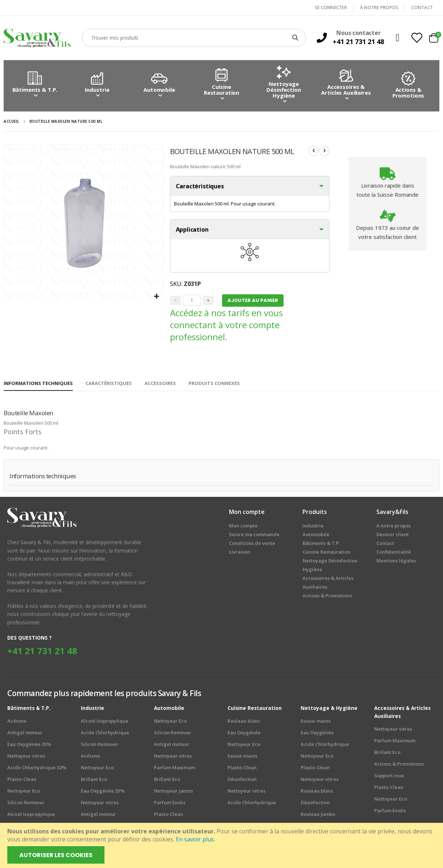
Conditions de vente (252, 545)
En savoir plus (195, 839)
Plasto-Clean (22, 781)
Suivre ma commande (254, 536)
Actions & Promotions (399, 765)
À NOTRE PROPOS (379, 7)
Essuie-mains (242, 757)
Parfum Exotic (170, 804)
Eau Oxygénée (244, 734)
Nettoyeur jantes (173, 792)
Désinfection (242, 781)
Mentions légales (396, 562)
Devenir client (393, 536)
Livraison (240, 554)
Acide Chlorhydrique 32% (37, 769)
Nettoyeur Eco (24, 792)
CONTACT (422, 7)
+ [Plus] (207, 302)
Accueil (11, 121)
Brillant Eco (94, 781)
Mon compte (243, 527)
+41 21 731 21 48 (42, 652)
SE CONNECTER (331, 7)
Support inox (389, 777)
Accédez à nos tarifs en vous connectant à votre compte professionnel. (226, 327)
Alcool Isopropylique (31, 816)
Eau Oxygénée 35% (29, 746)
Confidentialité (394, 554)
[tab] (38, 385)
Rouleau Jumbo (318, 816)
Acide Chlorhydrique (105, 734)
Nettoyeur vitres (26, 757)
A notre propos (393, 527)
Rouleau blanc (244, 722)
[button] (156, 297)
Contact (385, 545)
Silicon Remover (26, 804)
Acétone (17, 722)
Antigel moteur (25, 734)
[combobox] (194, 38)
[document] (222, 845)
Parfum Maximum (175, 769)
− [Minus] (175, 302)
